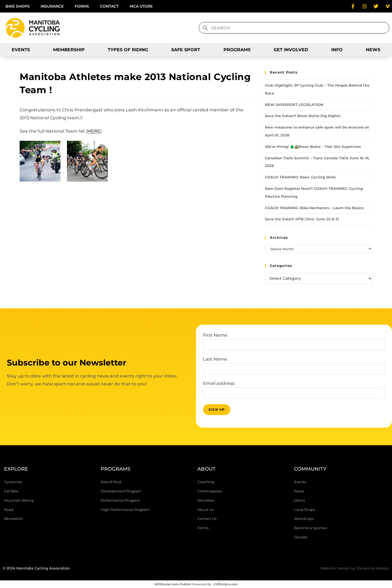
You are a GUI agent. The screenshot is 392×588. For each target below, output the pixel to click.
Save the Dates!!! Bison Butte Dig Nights (303, 116)
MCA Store (141, 6)
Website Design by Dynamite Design (355, 568)
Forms (82, 6)
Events (21, 50)
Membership (69, 50)
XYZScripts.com (226, 584)
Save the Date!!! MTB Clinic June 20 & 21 (302, 219)
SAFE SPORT (186, 50)
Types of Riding (128, 50)
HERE (94, 131)
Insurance (52, 6)
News (373, 50)
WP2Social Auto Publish (173, 584)
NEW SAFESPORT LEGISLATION (294, 105)
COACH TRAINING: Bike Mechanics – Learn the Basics (314, 208)
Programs (237, 50)
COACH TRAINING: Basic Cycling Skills (300, 177)
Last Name (215, 359)
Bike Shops (18, 6)
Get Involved (291, 50)
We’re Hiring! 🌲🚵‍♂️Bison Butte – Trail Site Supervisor (313, 147)
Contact (109, 6)
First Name (215, 335)
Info (337, 50)
